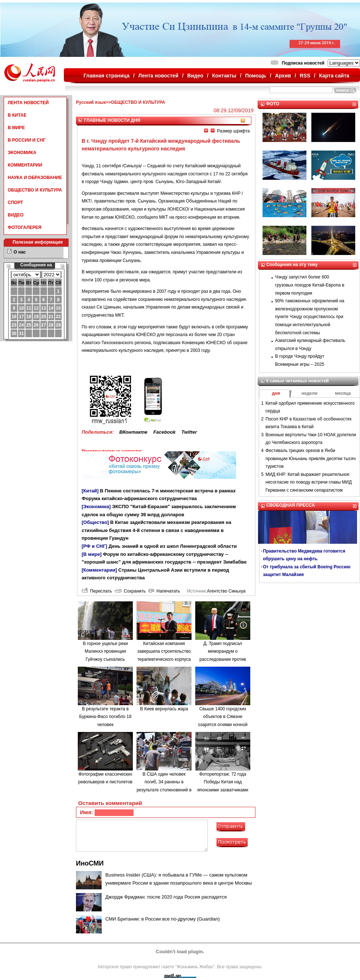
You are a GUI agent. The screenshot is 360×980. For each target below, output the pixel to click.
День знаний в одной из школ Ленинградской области (173, 546)
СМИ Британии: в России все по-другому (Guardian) (163, 919)
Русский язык (91, 102)
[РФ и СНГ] (95, 546)
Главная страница (107, 76)
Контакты (224, 76)
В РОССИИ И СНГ (27, 140)
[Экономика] (96, 507)
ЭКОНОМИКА (22, 153)
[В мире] (92, 554)
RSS (305, 76)
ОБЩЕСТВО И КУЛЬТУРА (35, 190)
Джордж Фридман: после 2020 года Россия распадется (166, 897)
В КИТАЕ (17, 115)
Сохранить (130, 591)
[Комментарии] (99, 570)
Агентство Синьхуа (226, 591)
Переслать (97, 591)
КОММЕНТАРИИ (25, 165)
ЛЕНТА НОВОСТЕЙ (28, 103)
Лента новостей (158, 76)
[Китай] (90, 491)
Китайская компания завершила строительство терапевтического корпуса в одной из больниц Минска (164, 659)
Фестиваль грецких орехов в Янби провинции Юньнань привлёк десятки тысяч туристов (311, 458)
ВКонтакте (133, 432)
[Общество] (95, 522)
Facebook (165, 432)
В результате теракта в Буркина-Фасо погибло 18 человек (105, 717)
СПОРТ (15, 203)
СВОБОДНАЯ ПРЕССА (291, 505)
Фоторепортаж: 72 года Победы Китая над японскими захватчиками (223, 782)
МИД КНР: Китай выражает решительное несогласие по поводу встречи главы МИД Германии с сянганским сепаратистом (309, 482)
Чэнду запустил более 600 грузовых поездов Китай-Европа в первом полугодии (310, 285)
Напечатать (164, 591)
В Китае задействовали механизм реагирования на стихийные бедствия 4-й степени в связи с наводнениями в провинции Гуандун (157, 530)
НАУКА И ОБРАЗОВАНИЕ (35, 178)
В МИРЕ (16, 128)
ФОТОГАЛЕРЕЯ (25, 227)
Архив (283, 76)
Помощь (256, 76)
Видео (195, 76)
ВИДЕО (16, 215)
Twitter (189, 432)
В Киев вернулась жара (164, 709)
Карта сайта (334, 76)
